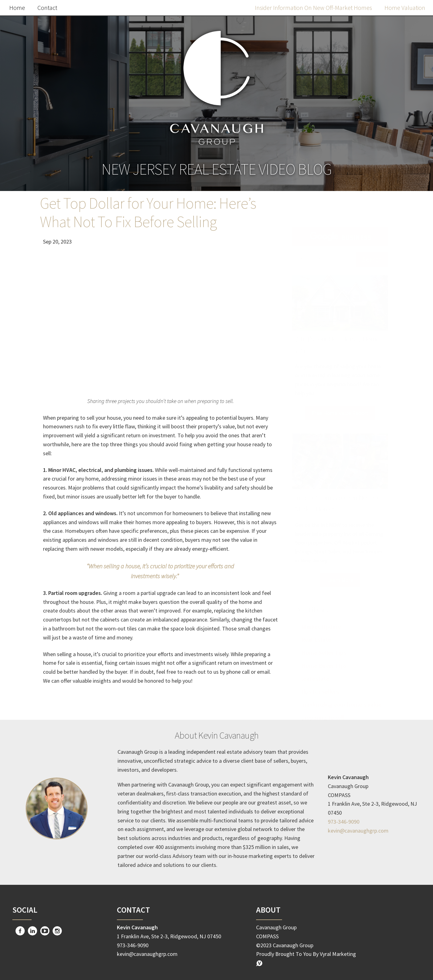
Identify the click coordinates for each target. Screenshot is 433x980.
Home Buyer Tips (324, 653)
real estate (315, 666)
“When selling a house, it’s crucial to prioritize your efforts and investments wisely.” (160, 571)
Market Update (321, 614)
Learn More (340, 568)
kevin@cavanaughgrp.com (358, 831)
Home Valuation (405, 8)
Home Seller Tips (324, 640)
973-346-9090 (344, 822)
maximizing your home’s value (341, 692)
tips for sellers (320, 679)
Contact (47, 8)
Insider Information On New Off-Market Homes (313, 8)
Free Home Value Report (340, 401)
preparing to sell (323, 705)
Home (17, 8)
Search (372, 247)
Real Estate (316, 627)
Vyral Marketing (338, 954)
